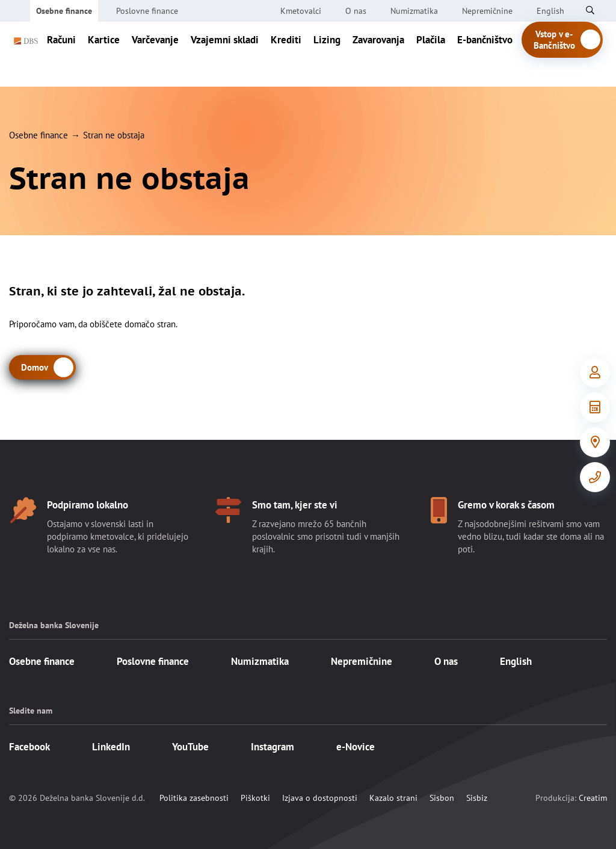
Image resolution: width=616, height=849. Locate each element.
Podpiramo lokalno (88, 505)
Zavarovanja (378, 54)
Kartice (104, 54)
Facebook (29, 747)
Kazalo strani (393, 798)
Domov (35, 367)
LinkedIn (111, 747)
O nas (356, 11)
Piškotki (255, 798)
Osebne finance (64, 11)
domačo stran (150, 324)
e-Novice (356, 747)
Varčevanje (155, 54)
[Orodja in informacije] (595, 407)
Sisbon (442, 798)
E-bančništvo (485, 54)
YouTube (190, 747)
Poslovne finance (147, 11)
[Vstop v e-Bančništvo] (595, 372)
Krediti (286, 54)
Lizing (327, 54)
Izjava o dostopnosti (320, 798)
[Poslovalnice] (595, 442)
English (516, 661)
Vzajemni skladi (225, 54)
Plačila (431, 54)
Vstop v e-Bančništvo (568, 54)
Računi (61, 54)
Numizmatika (414, 11)
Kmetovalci (301, 11)
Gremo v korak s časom (506, 505)
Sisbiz (477, 798)
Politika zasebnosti (194, 798)
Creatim (593, 798)
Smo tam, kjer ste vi (295, 505)
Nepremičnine (487, 11)
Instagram (273, 747)
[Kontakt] (595, 477)
